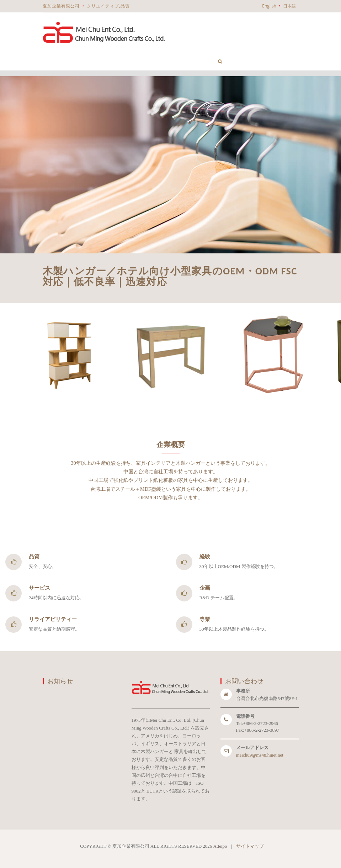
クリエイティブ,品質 (108, 6)
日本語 (289, 6)
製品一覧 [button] (122, 49)
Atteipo (220, 846)
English (269, 6)
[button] (220, 61)
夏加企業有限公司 (61, 6)
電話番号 (245, 716)
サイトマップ (250, 846)
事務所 (243, 691)
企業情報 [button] (86, 58)
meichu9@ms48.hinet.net (260, 755)
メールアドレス (252, 748)
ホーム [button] (55, 61)
